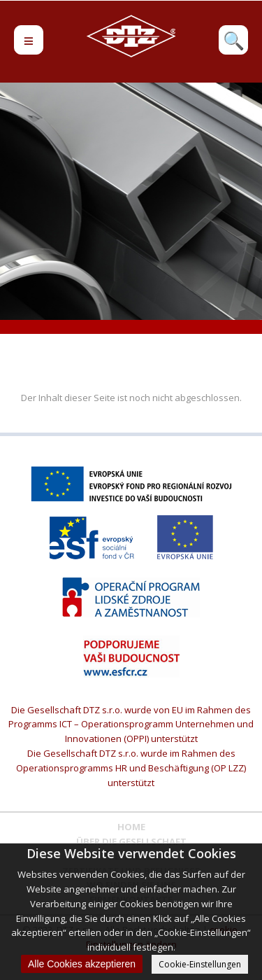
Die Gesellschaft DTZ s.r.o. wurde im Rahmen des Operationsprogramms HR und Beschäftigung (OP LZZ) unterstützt (131, 768)
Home (131, 827)
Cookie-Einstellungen (200, 964)
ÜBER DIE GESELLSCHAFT (131, 841)
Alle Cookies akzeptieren (82, 964)
